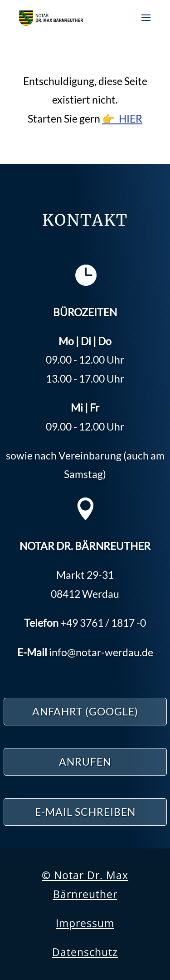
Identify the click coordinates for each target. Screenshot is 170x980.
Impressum (85, 923)
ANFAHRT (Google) (85, 711)
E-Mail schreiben (85, 812)
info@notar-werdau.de (101, 652)
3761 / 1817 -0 (103, 623)
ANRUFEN (85, 762)
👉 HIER (122, 118)
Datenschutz (85, 952)
